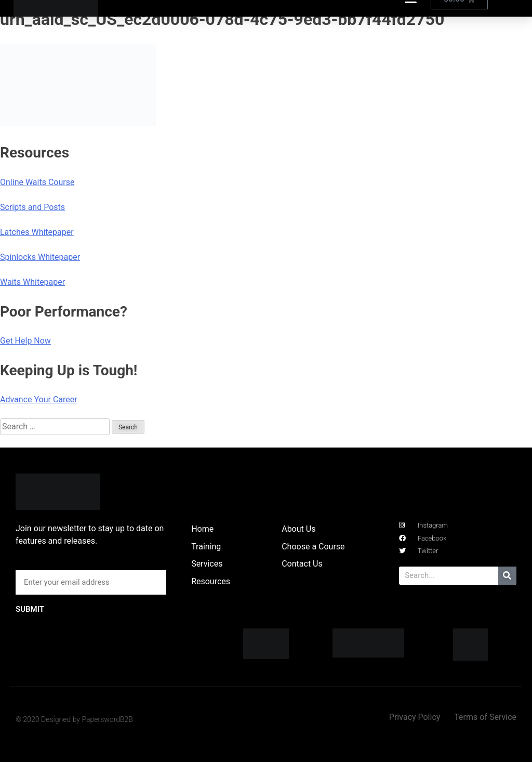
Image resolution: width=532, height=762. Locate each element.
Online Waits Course (37, 182)
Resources (211, 581)
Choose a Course (313, 547)
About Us (298, 529)
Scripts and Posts (32, 207)
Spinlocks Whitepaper (40, 257)
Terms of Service (485, 717)
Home (202, 529)
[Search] (507, 576)
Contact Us (302, 564)
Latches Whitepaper (37, 232)
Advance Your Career (39, 399)
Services (207, 564)
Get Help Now (25, 341)
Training (206, 547)
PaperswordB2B (107, 719)
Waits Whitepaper (32, 282)
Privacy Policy (415, 717)
